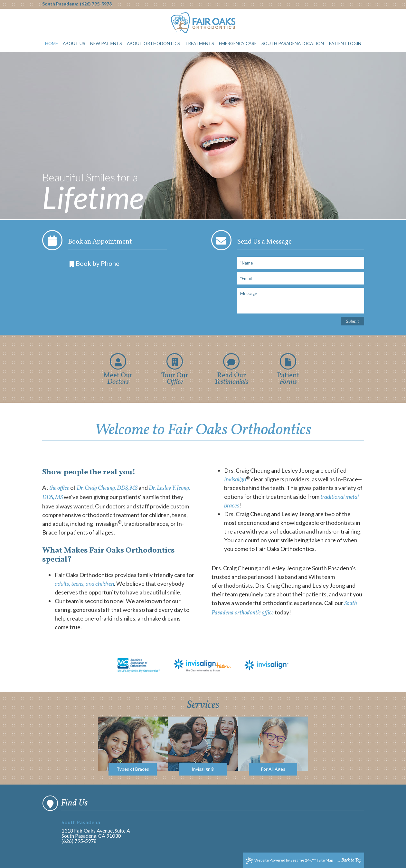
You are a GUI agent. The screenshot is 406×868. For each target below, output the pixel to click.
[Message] (301, 301)
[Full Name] (301, 263)
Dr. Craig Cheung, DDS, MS (107, 488)
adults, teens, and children (84, 583)
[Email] (301, 278)
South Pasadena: (60, 4)
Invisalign (235, 479)
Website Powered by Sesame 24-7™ (281, 861)
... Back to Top (349, 860)
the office (59, 488)
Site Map (326, 860)
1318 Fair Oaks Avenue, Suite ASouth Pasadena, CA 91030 (98, 829)
